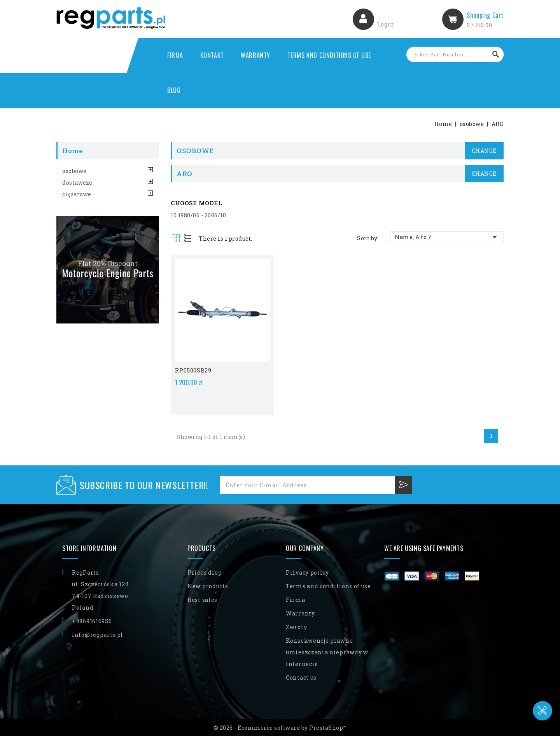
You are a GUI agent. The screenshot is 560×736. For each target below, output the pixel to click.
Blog (174, 90)
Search (496, 54)
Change (484, 151)
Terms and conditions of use (329, 55)
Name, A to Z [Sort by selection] (447, 237)
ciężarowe (77, 194)
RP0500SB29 (193, 370)
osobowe (74, 171)
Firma (175, 55)
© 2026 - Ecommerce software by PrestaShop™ (280, 727)
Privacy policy (307, 572)
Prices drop (205, 572)
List (188, 239)
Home (73, 151)
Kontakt (212, 55)
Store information (89, 547)
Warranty (255, 55)
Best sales (202, 599)
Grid (176, 239)
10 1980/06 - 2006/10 (198, 215)
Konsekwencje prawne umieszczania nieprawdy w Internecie (327, 651)
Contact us (301, 677)
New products (208, 585)
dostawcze (77, 183)
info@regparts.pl (98, 634)
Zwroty (296, 626)
